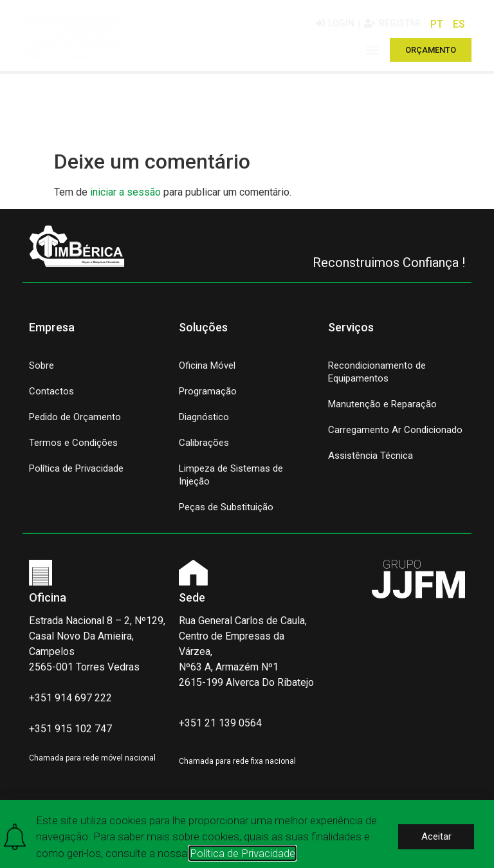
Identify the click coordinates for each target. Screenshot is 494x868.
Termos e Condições (73, 443)
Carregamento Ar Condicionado (395, 430)
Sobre (41, 365)
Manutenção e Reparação (382, 404)
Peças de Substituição (226, 507)
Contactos (51, 391)
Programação (208, 391)
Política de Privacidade (76, 468)
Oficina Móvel (207, 365)
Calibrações (204, 443)
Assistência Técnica (370, 456)
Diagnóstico (204, 417)
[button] (373, 50)
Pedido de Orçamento (75, 417)
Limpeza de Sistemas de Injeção (231, 475)
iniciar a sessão (125, 192)
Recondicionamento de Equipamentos (377, 372)
